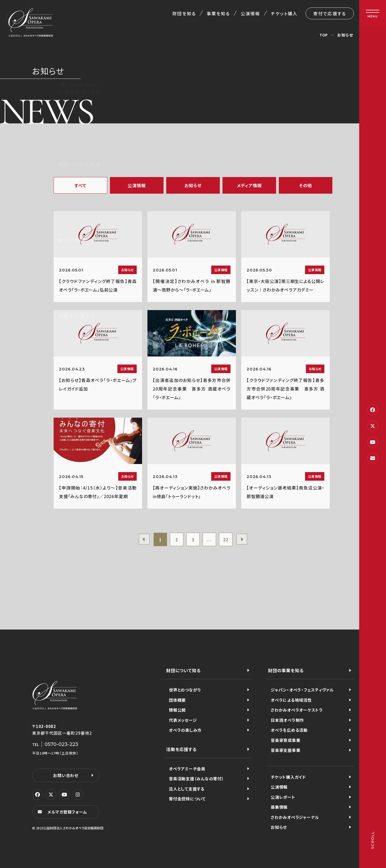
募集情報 (279, 807)
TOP (324, 35)
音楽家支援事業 (285, 750)
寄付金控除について (187, 799)
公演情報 (250, 13)
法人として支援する (187, 789)
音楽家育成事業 (285, 740)
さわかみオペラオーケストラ (297, 710)
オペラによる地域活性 (291, 700)
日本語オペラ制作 (287, 720)
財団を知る (184, 13)
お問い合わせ (66, 775)
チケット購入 (284, 13)
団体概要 (177, 700)
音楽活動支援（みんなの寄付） (196, 779)
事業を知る (218, 13)
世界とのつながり (185, 690)
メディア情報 (249, 185)
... (209, 539)
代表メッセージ (183, 720)
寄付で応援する (330, 13)
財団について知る (183, 670)
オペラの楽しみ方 (185, 730)
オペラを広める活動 (289, 730)
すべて (80, 185)
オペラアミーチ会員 (187, 769)
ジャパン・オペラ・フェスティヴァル (302, 690)
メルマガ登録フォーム (67, 812)
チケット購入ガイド (288, 777)
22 (226, 539)
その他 (306, 185)
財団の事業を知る (286, 670)
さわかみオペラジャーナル (295, 817)
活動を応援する (181, 749)
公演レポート (283, 797)
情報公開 (177, 710)
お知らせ (193, 185)
